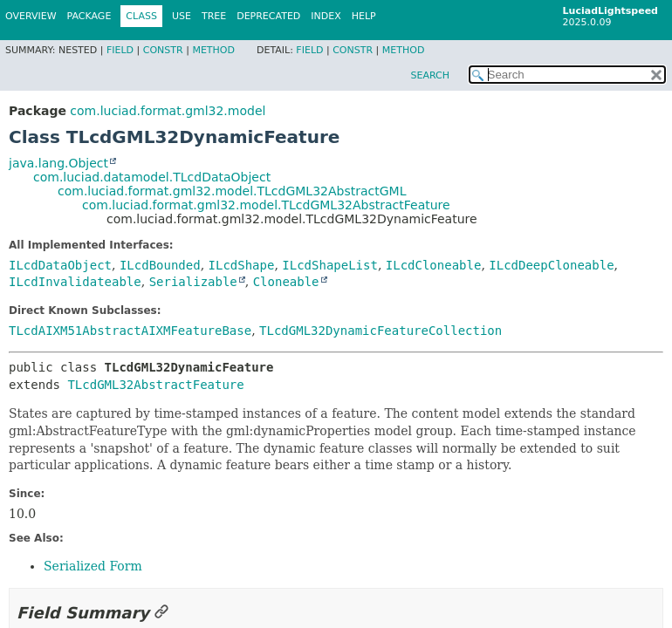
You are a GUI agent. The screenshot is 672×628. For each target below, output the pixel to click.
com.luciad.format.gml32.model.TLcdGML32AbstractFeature (266, 205)
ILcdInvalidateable (75, 282)
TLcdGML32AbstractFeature (155, 385)
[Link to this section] (161, 613)
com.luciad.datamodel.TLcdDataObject (152, 177)
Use (182, 16)
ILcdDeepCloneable (551, 265)
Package (89, 16)
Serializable (193, 282)
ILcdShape (242, 265)
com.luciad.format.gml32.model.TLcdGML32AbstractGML (232, 191)
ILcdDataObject (60, 265)
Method (213, 50)
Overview (31, 16)
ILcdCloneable (434, 265)
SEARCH (430, 75)
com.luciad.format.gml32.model (168, 111)
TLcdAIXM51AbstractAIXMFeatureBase (130, 331)
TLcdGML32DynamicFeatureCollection (381, 331)
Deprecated (268, 16)
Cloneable (286, 282)
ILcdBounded (160, 265)
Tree (214, 16)
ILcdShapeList (330, 265)
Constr (163, 50)
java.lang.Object (58, 163)
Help (364, 16)
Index (326, 16)
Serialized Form (93, 566)
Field (120, 50)
